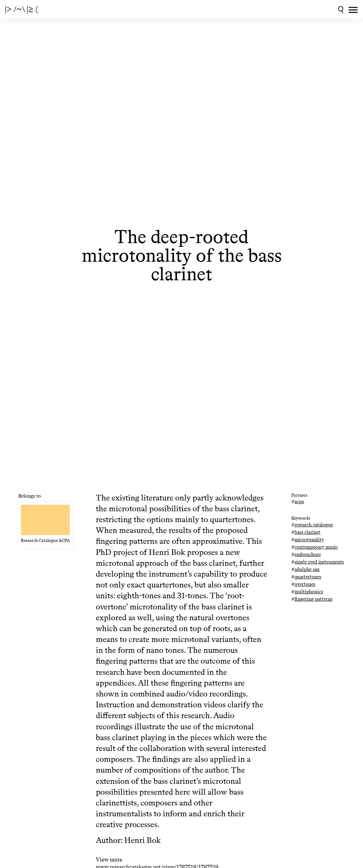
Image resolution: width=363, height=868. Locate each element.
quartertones (308, 577)
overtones (305, 584)
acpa (299, 502)
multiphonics (309, 592)
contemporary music (316, 547)
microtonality (309, 540)
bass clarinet (308, 532)
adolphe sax (307, 569)
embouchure (308, 554)
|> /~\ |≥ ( (22, 9)
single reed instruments (319, 562)
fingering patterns (313, 599)
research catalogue (314, 525)
